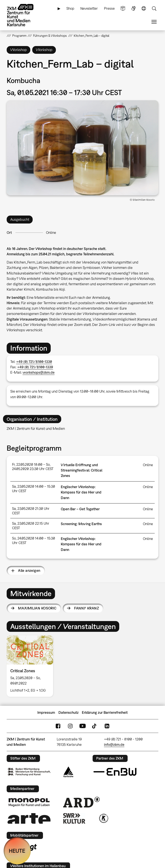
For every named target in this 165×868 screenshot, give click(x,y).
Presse (109, 8)
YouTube (82, 726)
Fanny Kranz (86, 608)
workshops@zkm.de (39, 372)
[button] (83, 148)
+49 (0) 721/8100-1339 (35, 367)
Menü (154, 22)
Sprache (144, 8)
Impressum (46, 712)
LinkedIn (107, 726)
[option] (32, 666)
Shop (70, 8)
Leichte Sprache (123, 8)
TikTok (95, 726)
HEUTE (17, 851)
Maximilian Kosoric (37, 608)
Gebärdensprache (133, 8)
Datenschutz (69, 712)
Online (51, 233)
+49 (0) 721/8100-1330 (34, 362)
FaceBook (58, 726)
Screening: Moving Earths (81, 524)
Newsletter (89, 8)
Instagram (70, 726)
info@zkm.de (114, 745)
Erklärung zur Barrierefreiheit (105, 712)
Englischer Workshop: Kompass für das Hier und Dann (81, 492)
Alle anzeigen (29, 570)
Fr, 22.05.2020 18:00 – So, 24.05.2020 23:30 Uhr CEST (33, 467)
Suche (154, 8)
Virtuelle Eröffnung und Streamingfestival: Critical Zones (82, 470)
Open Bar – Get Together (80, 509)
